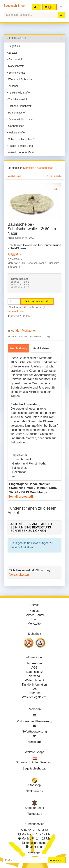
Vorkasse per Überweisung (34, 721)
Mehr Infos (36, 847)
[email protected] (21, 497)
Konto (35, 619)
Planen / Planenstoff (19, 106)
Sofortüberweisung (34, 731)
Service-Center (34, 615)
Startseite (29, 168)
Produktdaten (41, 348)
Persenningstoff (16, 113)
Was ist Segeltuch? (34, 697)
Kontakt (34, 611)
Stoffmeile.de (34, 791)
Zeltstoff (12, 53)
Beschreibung (18, 348)
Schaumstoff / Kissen (20, 119)
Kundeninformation (34, 685)
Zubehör (12, 86)
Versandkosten (16, 311)
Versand (34, 676)
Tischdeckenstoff (17, 99)
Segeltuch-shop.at (34, 768)
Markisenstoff (15, 66)
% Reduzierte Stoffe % (20, 152)
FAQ (34, 689)
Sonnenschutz (16, 73)
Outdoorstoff (15, 59)
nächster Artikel (53, 176)
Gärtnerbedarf (16, 126)
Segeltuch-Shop (14, 6)
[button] (62, 7)
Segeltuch (13, 46)
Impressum (34, 663)
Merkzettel (35, 624)
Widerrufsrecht (34, 680)
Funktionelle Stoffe (18, 93)
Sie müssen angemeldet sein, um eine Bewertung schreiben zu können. (31, 527)
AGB (35, 668)
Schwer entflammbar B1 (21, 139)
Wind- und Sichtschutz (20, 79)
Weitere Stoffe (16, 133)
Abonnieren (57, 860)
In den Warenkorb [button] (37, 301)
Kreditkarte (34, 742)
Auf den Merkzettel (23, 331)
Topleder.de (34, 814)
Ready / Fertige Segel (20, 146)
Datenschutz (34, 672)
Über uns (34, 693)
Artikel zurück (15, 176)
